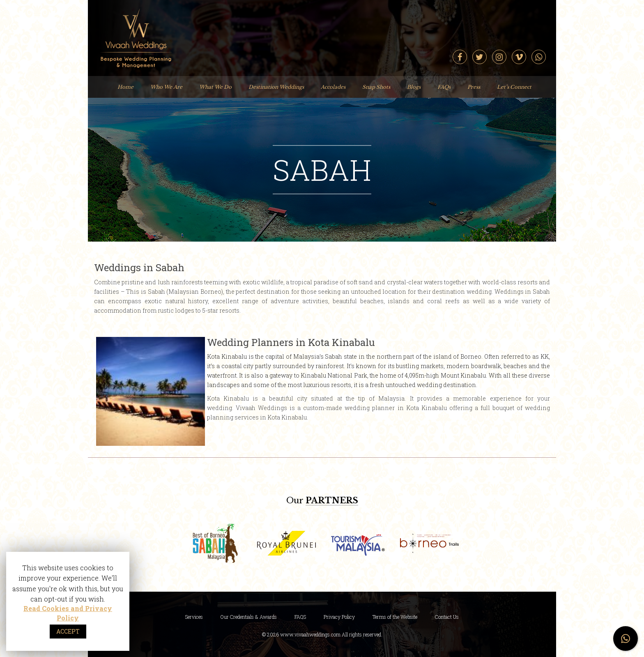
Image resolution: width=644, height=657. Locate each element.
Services (194, 617)
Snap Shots (376, 87)
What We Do (215, 87)
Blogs (414, 87)
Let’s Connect (514, 87)
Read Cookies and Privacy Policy (68, 613)
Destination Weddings (276, 87)
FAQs (444, 87)
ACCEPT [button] (68, 631)
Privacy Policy (339, 617)
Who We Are (166, 87)
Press (474, 87)
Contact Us (447, 617)
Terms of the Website (395, 617)
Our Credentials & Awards (249, 617)
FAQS (300, 617)
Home (125, 87)
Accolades (333, 87)
